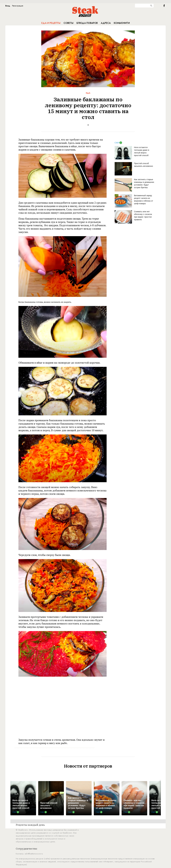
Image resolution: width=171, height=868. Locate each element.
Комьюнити (122, 23)
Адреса (106, 23)
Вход (8, 6)
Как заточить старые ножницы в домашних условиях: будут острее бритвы (144, 183)
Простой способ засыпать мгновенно (143, 165)
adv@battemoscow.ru (34, 854)
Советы (68, 23)
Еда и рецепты (51, 23)
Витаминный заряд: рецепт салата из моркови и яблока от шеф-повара (144, 199)
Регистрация (18, 6)
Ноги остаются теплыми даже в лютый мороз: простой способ (142, 151)
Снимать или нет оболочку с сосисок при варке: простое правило (143, 215)
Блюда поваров (87, 23)
